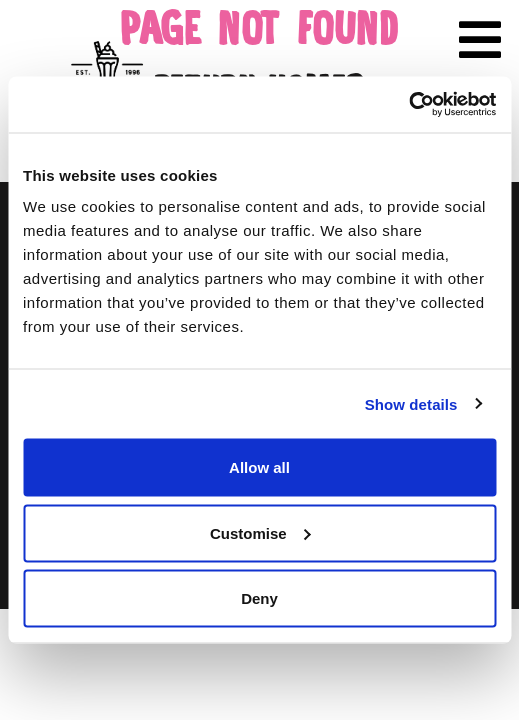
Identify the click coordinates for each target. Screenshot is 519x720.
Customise (260, 532)
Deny (259, 598)
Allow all (259, 467)
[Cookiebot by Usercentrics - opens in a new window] (408, 105)
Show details (411, 403)
